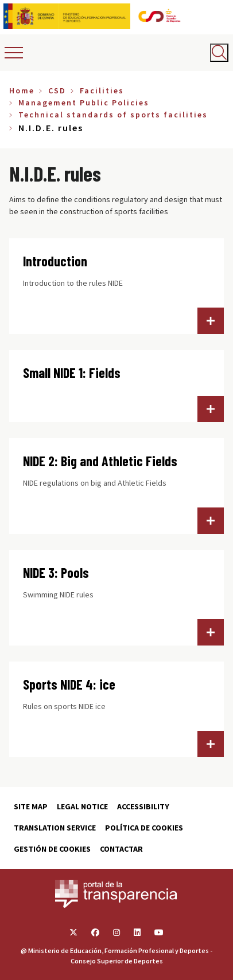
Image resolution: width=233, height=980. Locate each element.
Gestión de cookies (52, 849)
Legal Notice (82, 806)
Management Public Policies (84, 103)
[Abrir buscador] (219, 53)
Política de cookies (144, 828)
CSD (57, 90)
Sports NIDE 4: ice (69, 684)
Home (22, 90)
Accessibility (143, 806)
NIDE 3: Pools (56, 572)
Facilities (102, 90)
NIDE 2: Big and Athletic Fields (100, 461)
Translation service (55, 828)
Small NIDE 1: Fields (72, 373)
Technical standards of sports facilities (113, 115)
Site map (31, 806)
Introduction (55, 261)
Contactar (121, 849)
